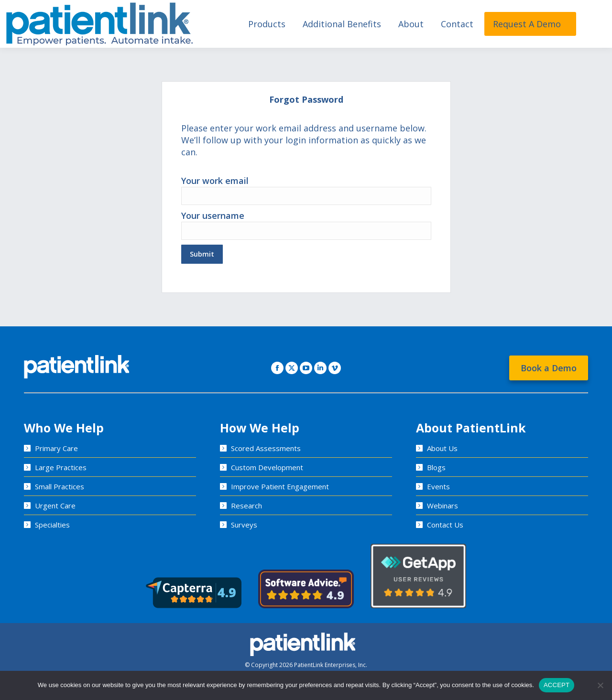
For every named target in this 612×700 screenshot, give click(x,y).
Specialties (52, 525)
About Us (442, 448)
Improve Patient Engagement (280, 486)
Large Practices (61, 467)
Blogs (436, 467)
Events (438, 486)
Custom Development (267, 467)
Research (246, 506)
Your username (306, 223)
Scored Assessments (266, 448)
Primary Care (56, 448)
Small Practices (60, 486)
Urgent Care (55, 506)
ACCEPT (557, 685)
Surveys (244, 525)
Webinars (443, 506)
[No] (600, 685)
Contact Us (445, 525)
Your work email (306, 188)
